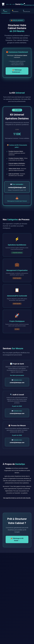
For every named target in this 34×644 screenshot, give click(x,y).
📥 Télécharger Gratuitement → (17, 71)
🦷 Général (5, 11)
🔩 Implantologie (26, 11)
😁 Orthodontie (15, 11)
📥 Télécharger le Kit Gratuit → (17, 539)
